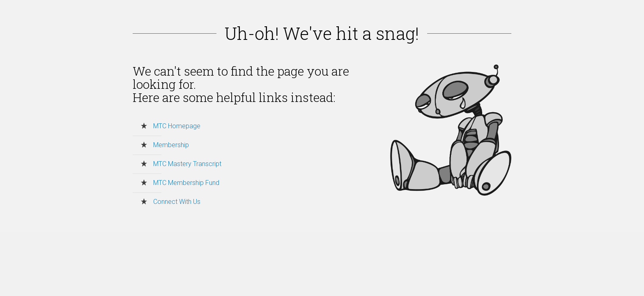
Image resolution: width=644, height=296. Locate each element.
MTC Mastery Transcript (187, 164)
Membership (171, 145)
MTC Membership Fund (186, 183)
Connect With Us (177, 202)
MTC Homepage (177, 126)
